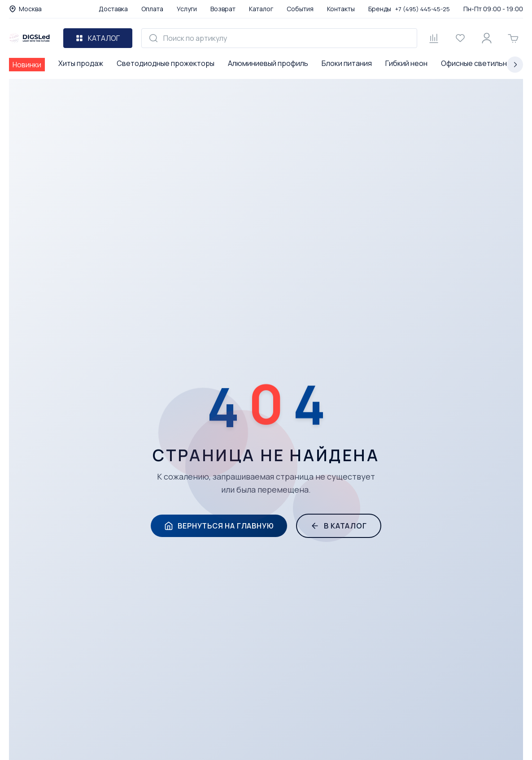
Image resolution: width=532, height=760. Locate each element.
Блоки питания (347, 63)
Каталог (261, 9)
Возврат (223, 9)
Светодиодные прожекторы (166, 63)
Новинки (27, 65)
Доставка (113, 9)
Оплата (152, 9)
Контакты (341, 9)
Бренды (380, 9)
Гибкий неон (406, 63)
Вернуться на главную (219, 526)
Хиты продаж (81, 63)
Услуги (187, 9)
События (300, 9)
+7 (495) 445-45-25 (423, 9)
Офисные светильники (480, 63)
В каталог (338, 526)
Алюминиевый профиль (268, 63)
